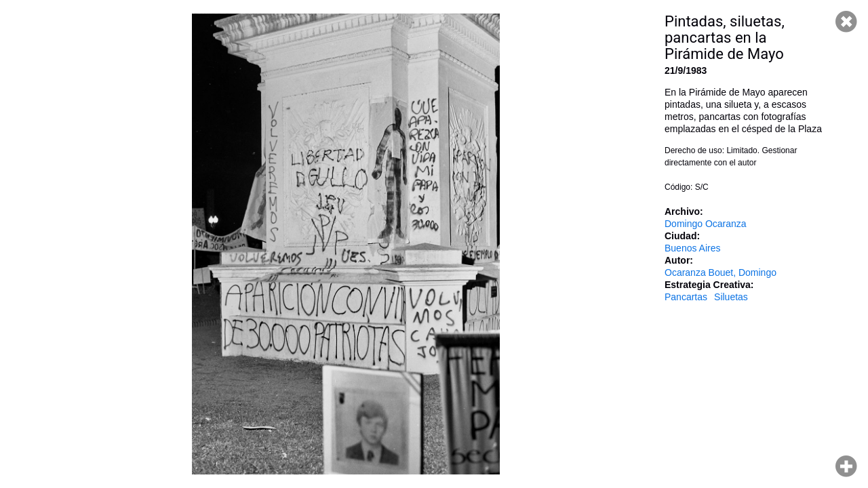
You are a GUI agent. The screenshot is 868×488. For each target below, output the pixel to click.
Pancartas (686, 297)
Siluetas (731, 297)
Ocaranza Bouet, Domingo (721, 272)
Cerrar (846, 22)
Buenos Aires (693, 248)
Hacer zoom (846, 466)
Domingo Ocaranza (706, 224)
